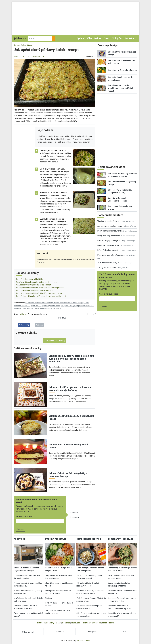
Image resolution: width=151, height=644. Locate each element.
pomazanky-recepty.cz (121, 539)
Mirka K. (23, 314)
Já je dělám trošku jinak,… (108, 263)
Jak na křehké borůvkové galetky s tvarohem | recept (68, 475)
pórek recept (37, 306)
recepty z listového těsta (57, 303)
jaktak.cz (41, 623)
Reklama (66, 623)
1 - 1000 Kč (25, 56)
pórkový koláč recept (52, 306)
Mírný (16, 56)
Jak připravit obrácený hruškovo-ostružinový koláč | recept (40, 288)
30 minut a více (38, 56)
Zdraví (107, 38)
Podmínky (86, 623)
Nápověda (76, 623)
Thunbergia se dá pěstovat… (109, 221)
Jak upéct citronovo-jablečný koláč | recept (33, 285)
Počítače (129, 38)
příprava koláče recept (36, 308)
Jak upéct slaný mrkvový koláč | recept (32, 279)
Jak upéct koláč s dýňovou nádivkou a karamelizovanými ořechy (70, 389)
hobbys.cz (19, 539)
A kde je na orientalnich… (107, 268)
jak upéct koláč (67, 306)
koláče (44, 303)
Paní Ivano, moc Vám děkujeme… (111, 255)
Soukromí (96, 623)
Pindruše (49, 598)
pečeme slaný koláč (54, 308)
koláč (28, 303)
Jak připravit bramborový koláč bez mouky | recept (36, 282)
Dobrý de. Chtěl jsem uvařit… (109, 245)
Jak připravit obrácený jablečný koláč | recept (34, 290)
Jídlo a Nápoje (26, 45)
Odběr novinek (28, 632)
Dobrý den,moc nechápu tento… (110, 231)
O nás (58, 623)
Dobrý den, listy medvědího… (109, 236)
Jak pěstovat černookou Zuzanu (122, 70)
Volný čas (117, 38)
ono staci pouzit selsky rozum (110, 226)
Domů (16, 45)
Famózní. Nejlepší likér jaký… (109, 241)
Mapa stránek (108, 623)
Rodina (98, 38)
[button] (55, 83)
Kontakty (50, 623)
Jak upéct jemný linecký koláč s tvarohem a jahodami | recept (41, 296)
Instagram (75, 517)
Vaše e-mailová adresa (25, 516)
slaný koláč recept (76, 303)
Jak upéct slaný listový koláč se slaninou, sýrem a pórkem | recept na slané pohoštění (71, 359)
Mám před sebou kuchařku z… (110, 250)
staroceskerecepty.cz (89, 539)
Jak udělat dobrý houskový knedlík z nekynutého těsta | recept (120, 88)
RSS (124, 632)
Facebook (74, 513)
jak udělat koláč (20, 308)
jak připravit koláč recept (84, 306)
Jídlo (89, 38)
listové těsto (36, 303)
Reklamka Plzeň (83, 641)
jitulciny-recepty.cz (56, 539)
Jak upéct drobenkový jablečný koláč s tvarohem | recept (39, 293)
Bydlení (81, 38)
